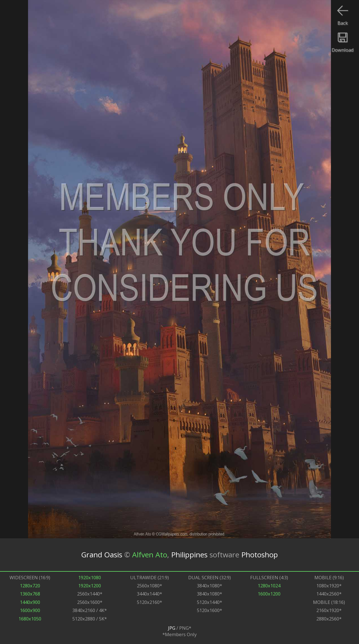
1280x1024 (269, 586)
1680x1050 (30, 619)
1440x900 (30, 602)
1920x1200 (90, 586)
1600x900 (30, 610)
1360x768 (30, 594)
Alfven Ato (150, 555)
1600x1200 (269, 594)
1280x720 (30, 586)
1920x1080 (90, 577)
